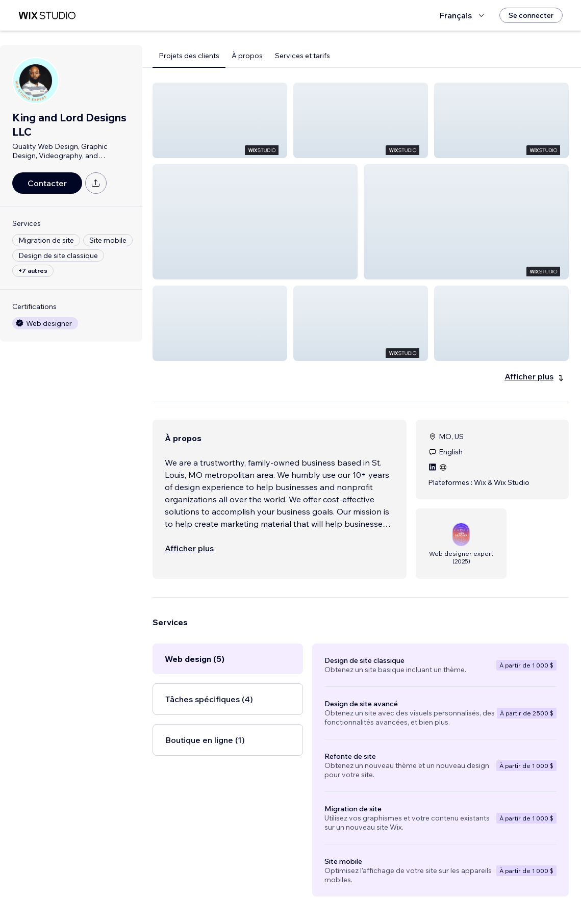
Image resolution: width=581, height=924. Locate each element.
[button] (220, 120)
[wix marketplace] (47, 16)
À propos (247, 56)
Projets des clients (189, 56)
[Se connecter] (531, 15)
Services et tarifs (302, 56)
